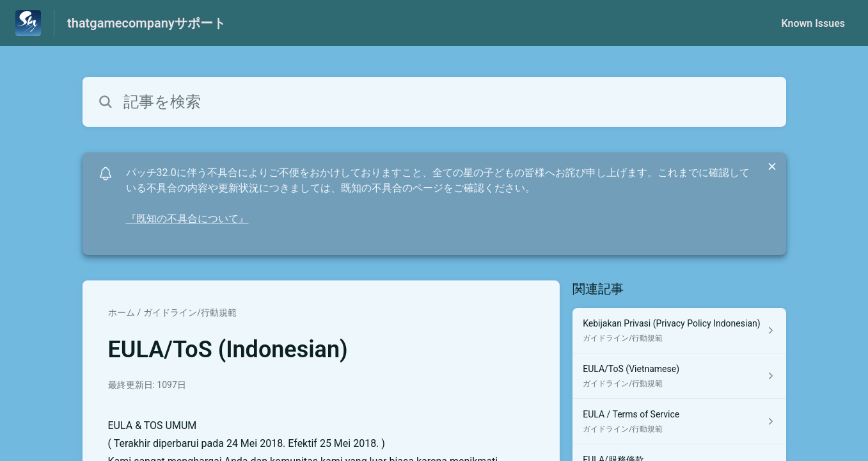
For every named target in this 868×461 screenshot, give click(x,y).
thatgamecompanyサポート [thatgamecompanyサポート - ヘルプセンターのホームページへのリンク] (146, 23)
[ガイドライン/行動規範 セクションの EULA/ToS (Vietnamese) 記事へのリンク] (679, 376)
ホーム (122, 312)
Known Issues (813, 23)
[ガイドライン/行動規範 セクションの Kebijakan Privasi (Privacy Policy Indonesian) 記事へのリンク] (679, 331)
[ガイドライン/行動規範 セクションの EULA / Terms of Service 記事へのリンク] (679, 422)
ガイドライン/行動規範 (190, 312)
